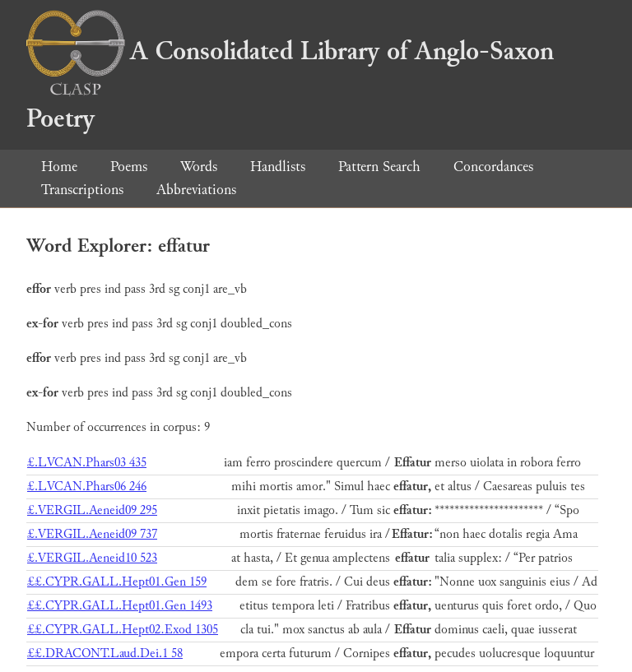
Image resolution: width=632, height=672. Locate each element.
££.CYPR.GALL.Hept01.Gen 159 (117, 582)
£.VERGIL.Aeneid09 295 (92, 510)
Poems (129, 167)
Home (59, 167)
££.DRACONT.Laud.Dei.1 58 (105, 653)
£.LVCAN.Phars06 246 (87, 487)
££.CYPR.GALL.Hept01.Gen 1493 (120, 606)
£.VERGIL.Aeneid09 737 (92, 534)
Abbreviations (196, 190)
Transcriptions (82, 190)
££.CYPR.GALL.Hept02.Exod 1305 (123, 630)
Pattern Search (379, 167)
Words (199, 167)
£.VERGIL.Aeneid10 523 (92, 558)
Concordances (493, 167)
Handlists (278, 167)
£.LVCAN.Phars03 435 (87, 463)
